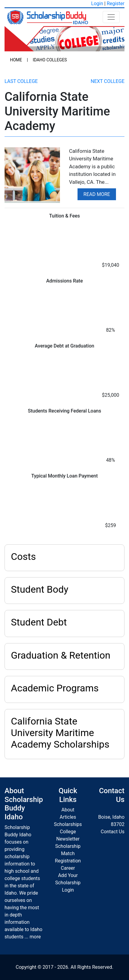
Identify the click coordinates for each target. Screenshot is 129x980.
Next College (108, 81)
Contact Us (112, 832)
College (68, 832)
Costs (23, 557)
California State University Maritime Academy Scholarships (60, 733)
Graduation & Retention (61, 655)
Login (97, 3)
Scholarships (68, 824)
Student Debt (39, 622)
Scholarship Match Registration (68, 853)
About (68, 810)
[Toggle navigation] (111, 17)
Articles (68, 817)
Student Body (40, 589)
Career (68, 868)
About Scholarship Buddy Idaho (24, 804)
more (35, 937)
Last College (21, 81)
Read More (97, 194)
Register (116, 3)
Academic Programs (55, 688)
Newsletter (68, 839)
